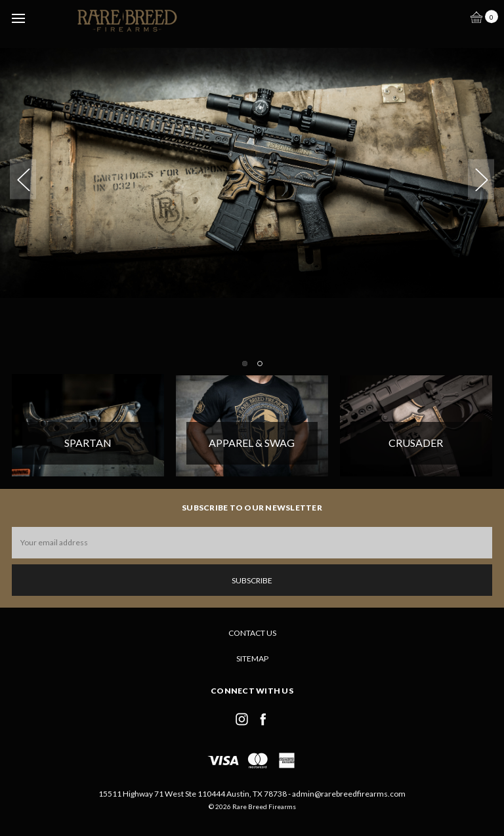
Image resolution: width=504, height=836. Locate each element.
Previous (23, 179)
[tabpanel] (252, 160)
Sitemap (252, 658)
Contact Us (252, 633)
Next (481, 179)
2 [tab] (260, 364)
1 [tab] (245, 364)
